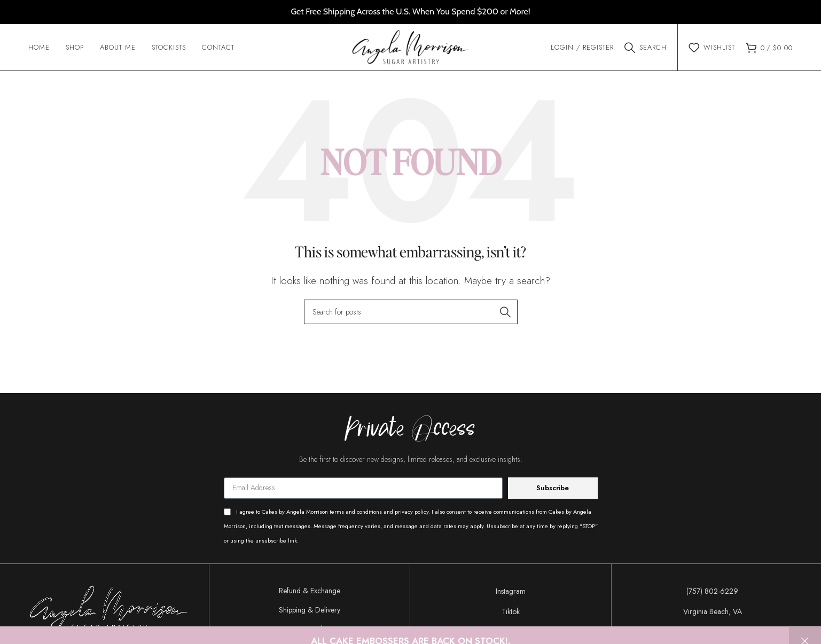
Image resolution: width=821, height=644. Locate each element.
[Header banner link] (410, 12)
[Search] (646, 48)
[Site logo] (410, 47)
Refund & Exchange (310, 592)
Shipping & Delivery (310, 611)
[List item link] (511, 593)
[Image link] (108, 609)
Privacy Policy (310, 631)
